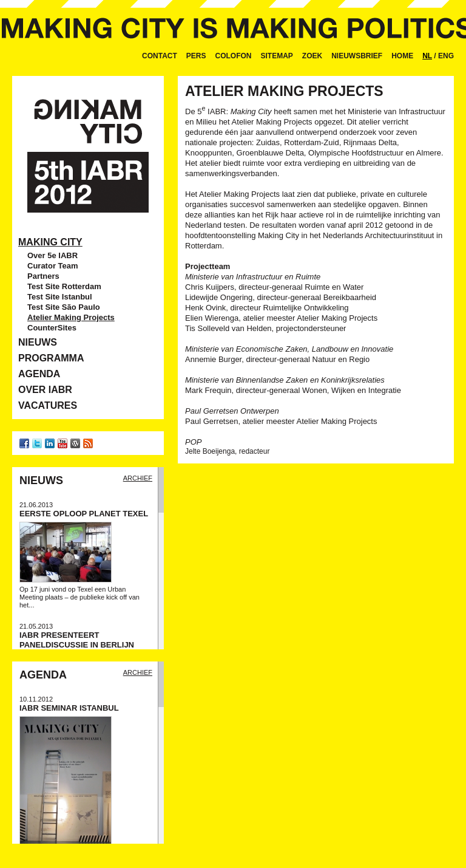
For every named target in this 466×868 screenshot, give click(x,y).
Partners (43, 276)
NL (427, 56)
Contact (160, 56)
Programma (51, 358)
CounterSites (52, 328)
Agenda (39, 374)
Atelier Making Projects (71, 317)
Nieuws (38, 342)
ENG (446, 56)
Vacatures (48, 405)
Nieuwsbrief (357, 56)
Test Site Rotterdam (64, 286)
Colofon (234, 56)
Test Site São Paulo (64, 307)
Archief (138, 478)
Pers (196, 56)
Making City (50, 242)
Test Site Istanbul (60, 297)
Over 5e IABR (52, 255)
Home (402, 56)
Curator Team (53, 266)
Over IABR (45, 390)
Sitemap (277, 56)
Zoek (312, 56)
